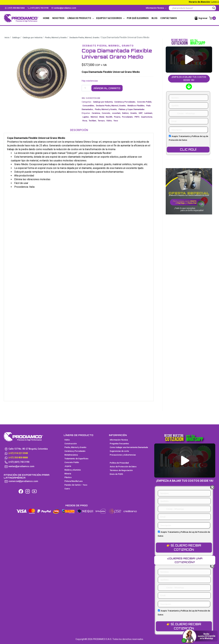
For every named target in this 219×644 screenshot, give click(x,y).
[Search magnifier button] (214, 8)
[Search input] (192, 8)
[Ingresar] (201, 18)
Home (46, 18)
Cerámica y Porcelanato (125, 102)
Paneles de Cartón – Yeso (76, 485)
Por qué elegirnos (138, 18)
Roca (85, 121)
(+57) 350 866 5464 (15, 8)
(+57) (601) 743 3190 (38, 8)
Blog (154, 18)
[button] (189, 60)
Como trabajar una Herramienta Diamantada (129, 447)
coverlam (116, 113)
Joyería (68, 466)
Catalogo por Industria (103, 102)
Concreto (106, 113)
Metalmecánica (71, 455)
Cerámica (96, 113)
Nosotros (58, 18)
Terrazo (101, 121)
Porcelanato (127, 117)
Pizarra (117, 117)
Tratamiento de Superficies (76, 459)
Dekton (125, 113)
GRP (141, 113)
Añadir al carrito (109, 88)
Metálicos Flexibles (136, 106)
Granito (134, 113)
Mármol (94, 117)
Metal (102, 117)
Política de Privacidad (119, 463)
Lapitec (86, 117)
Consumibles (88, 106)
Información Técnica (119, 440)
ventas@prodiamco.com (64, 8)
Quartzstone (147, 117)
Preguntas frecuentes (119, 444)
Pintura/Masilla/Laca (73, 481)
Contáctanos (169, 18)
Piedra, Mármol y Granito (106, 110)
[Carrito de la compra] (212, 18)
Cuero (67, 489)
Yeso (116, 121)
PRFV (137, 117)
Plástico (68, 477)
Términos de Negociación (121, 470)
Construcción (71, 444)
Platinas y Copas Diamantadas (132, 110)
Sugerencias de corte (119, 451)
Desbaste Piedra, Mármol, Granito (111, 46)
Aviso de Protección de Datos (123, 467)
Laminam (148, 113)
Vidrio (109, 121)
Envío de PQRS (116, 474)
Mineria (68, 474)
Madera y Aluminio (73, 470)
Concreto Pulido (144, 102)
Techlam (92, 121)
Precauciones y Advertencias (123, 455)
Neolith (109, 117)
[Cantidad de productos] (86, 88)
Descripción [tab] (79, 130)
